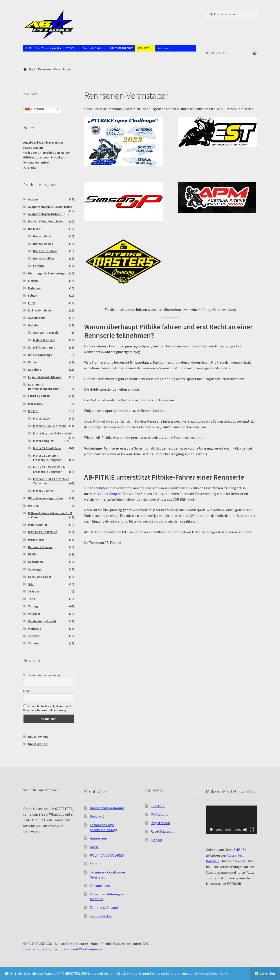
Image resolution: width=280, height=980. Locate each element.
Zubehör (34, 636)
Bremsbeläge (42, 236)
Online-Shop (107, 494)
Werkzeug (35, 629)
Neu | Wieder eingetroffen (48, 48)
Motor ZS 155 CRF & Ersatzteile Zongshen (48, 458)
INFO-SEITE (145, 48)
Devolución (98, 816)
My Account (159, 814)
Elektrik (33, 281)
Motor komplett (44, 441)
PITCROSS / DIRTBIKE (42, 532)
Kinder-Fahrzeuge (40, 355)
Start (32, 69)
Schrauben (35, 562)
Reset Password (163, 831)
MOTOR (33, 411)
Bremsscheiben (44, 258)
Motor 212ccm (43, 418)
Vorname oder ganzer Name (42, 675)
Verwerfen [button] (267, 973)
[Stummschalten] (245, 830)
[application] (231, 820)
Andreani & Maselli (46, 333)
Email (27, 691)
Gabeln (33, 325)
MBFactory (35, 404)
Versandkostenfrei (36, 162)
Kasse (94, 847)
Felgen (33, 295)
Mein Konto (165, 48)
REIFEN (33, 554)
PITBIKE (33, 506)
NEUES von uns (33, 148)
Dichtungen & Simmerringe (47, 273)
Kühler (33, 362)
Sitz (31, 584)
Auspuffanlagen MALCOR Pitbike (50, 207)
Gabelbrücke (37, 318)
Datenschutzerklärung (107, 808)
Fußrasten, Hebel (40, 310)
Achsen (33, 199)
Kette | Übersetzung (42, 347)
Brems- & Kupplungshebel (46, 221)
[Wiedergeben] (212, 830)
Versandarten (100, 886)
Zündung (34, 643)
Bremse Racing (43, 244)
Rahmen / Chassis (40, 547)
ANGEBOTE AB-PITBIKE (121, 48)
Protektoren (36, 540)
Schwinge (35, 569)
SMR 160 (240, 850)
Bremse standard (45, 251)
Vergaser (34, 614)
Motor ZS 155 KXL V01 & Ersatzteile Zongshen (49, 470)
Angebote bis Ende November (43, 142)
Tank (32, 599)
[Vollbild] (252, 830)
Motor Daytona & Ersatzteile (53, 433)
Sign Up (156, 840)
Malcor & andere (44, 340)
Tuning (33, 606)
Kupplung (35, 370)
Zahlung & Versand (104, 907)
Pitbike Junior (38, 525)
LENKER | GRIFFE (39, 396)
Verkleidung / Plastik (42, 621)
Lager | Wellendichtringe (45, 377)
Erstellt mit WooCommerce (81, 949)
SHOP (28, 48)
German (34, 109)
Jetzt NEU (30, 167)
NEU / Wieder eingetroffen (45, 498)
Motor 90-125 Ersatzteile (50, 426)
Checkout (158, 806)
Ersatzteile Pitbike (94, 48)
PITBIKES (72, 48)
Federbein (35, 288)
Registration (160, 823)
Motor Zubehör (43, 491)
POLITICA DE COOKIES (107, 855)
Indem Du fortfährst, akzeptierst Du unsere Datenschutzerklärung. (47, 708)
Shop (94, 864)
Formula (39, 266)
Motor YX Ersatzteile (47, 448)
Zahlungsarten (101, 916)
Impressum (98, 838)
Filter (32, 303)
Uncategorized (38, 744)
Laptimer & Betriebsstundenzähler (44, 387)
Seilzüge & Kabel (40, 577)
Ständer (34, 591)
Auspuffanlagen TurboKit (45, 214)
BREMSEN (34, 229)
